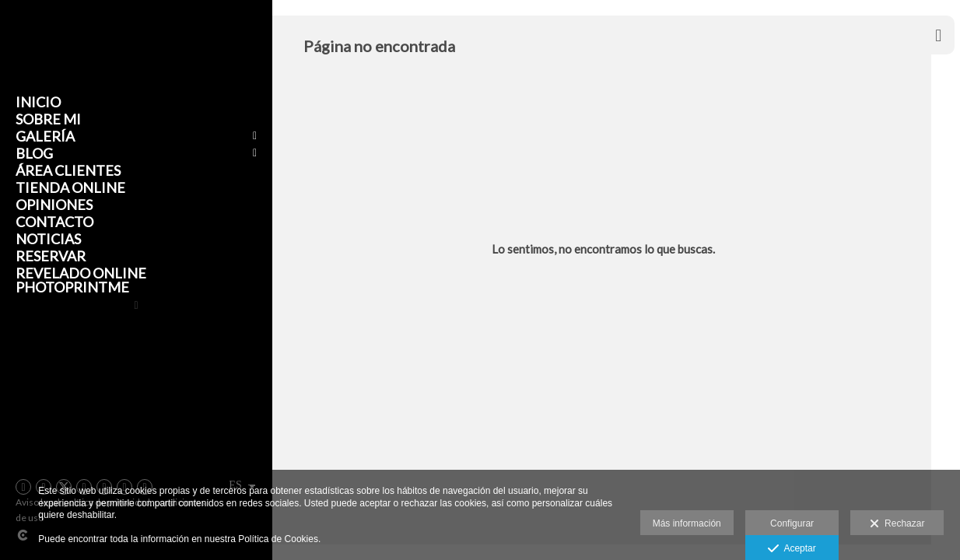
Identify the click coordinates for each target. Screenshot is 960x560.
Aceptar (792, 549)
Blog (34, 153)
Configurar (792, 523)
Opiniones (54, 205)
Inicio (38, 102)
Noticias (48, 239)
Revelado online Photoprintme (81, 280)
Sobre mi (48, 119)
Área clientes (68, 170)
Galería (45, 136)
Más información (687, 523)
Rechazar (897, 524)
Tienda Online (70, 187)
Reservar (51, 256)
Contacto (54, 222)
